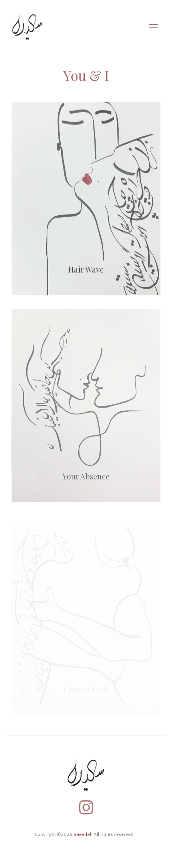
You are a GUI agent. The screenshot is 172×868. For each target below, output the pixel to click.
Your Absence (86, 479)
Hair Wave (86, 271)
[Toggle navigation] (153, 27)
